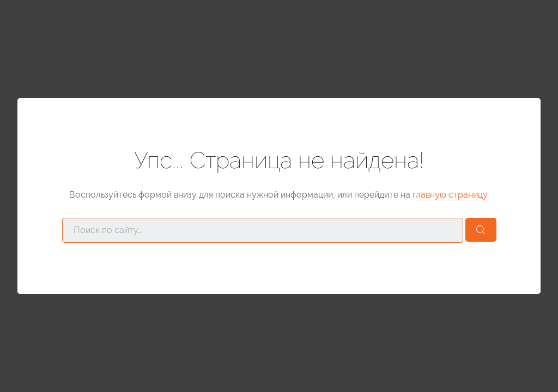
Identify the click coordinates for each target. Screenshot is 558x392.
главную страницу (450, 195)
